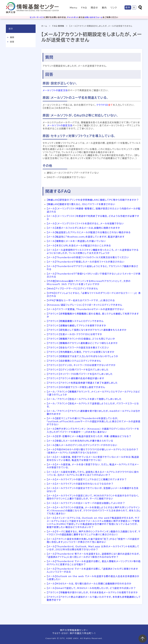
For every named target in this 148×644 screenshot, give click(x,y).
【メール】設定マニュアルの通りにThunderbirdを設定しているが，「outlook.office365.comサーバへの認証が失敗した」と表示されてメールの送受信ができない (94, 421)
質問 (12, 37)
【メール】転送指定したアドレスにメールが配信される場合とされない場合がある (89, 232)
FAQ (84, 8)
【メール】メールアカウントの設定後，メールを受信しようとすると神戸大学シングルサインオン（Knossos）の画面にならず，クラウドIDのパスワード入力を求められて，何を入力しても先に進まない (94, 510)
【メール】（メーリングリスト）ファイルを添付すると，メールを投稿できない (85, 224)
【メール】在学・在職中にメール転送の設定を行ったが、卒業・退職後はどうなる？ (89, 436)
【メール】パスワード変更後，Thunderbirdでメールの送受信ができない (85, 309)
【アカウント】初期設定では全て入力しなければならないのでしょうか (82, 356)
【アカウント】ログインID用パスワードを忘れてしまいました (78, 370)
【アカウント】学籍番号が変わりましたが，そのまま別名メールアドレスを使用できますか (92, 592)
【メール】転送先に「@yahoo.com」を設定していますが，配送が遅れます (86, 237)
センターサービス (36, 17)
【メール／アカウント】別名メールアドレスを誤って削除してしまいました (84, 399)
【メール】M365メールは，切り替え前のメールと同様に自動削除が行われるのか (89, 584)
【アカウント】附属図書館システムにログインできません (75, 321)
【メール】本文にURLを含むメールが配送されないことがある (79, 246)
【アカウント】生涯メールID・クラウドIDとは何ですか (74, 334)
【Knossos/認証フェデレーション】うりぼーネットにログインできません (84, 305)
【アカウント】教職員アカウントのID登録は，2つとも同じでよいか (81, 339)
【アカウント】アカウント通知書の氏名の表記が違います (75, 378)
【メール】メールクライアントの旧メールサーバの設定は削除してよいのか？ (86, 503)
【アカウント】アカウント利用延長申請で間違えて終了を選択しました (82, 383)
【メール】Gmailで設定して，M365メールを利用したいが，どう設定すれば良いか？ (91, 588)
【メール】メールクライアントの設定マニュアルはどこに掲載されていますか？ (87, 479)
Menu (74, 8)
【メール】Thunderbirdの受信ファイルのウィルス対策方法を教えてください (88, 257)
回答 (12, 42)
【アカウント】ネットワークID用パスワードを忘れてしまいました (80, 374)
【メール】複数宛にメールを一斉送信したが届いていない (76, 241)
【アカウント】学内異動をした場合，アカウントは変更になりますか (81, 352)
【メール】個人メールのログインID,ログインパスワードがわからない (82, 445)
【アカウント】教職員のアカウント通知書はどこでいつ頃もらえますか (82, 343)
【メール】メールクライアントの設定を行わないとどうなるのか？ (80, 484)
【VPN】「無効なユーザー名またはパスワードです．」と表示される (81, 300)
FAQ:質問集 (58, 26)
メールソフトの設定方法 (55, 90)
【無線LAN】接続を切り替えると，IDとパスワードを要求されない (81, 204)
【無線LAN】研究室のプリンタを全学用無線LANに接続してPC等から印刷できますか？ (93, 200)
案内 (104, 8)
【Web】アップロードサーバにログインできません (72, 289)
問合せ (94, 8)
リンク (114, 8)
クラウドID (102, 105)
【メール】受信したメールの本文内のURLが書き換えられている (80, 441)
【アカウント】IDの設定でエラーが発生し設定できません (76, 387)
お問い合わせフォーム (94, 17)
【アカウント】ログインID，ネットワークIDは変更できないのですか (81, 365)
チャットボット (73, 17)
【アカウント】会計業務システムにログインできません (74, 361)
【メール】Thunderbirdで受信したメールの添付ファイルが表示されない (86, 262)
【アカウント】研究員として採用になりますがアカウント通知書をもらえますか (87, 330)
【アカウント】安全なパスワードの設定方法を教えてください (78, 348)
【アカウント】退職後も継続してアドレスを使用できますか (76, 326)
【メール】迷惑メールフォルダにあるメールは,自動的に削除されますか (83, 228)
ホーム (44, 26)
